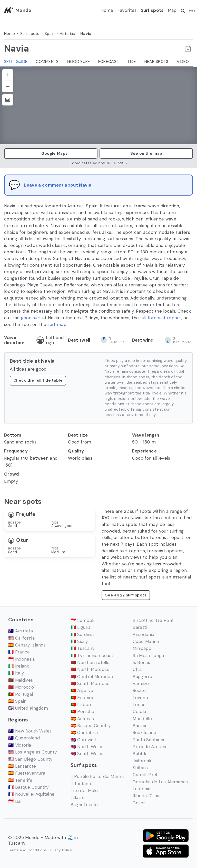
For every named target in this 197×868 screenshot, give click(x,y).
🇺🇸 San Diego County (31, 759)
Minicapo (142, 648)
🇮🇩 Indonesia (22, 659)
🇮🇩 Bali (15, 801)
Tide (132, 61)
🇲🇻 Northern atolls (90, 662)
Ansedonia (143, 634)
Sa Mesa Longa (148, 655)
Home (107, 10)
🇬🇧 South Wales (87, 754)
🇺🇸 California (21, 638)
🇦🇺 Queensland (24, 738)
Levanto (141, 698)
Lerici (138, 705)
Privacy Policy (60, 850)
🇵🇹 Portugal (21, 694)
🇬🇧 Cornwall (83, 740)
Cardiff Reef (145, 775)
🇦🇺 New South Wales (30, 731)
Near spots (156, 61)
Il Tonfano (81, 784)
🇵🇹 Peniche (82, 711)
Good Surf (78, 61)
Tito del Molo (84, 790)
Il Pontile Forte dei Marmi (97, 776)
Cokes (139, 803)
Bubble (140, 754)
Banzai (139, 726)
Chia (137, 669)
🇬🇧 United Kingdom (28, 708)
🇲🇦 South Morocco (90, 683)
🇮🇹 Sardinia (82, 634)
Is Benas (141, 662)
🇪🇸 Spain (17, 701)
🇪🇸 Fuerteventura (27, 773)
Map (172, 10)
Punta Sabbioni (148, 740)
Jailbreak (142, 761)
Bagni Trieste (84, 805)
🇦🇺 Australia (21, 631)
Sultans (140, 768)
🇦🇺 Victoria (20, 745)
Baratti (140, 627)
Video (183, 61)
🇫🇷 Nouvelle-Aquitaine (31, 794)
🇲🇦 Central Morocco (92, 677)
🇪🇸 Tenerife (20, 780)
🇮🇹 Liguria (81, 627)
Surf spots (152, 10)
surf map (57, 324)
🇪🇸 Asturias (82, 719)
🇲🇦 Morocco (21, 687)
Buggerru (142, 677)
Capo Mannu (146, 641)
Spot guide (16, 61)
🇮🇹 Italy (16, 673)
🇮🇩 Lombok (83, 620)
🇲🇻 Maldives (21, 680)
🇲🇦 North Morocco (90, 669)
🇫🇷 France (19, 652)
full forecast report (161, 318)
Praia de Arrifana (150, 747)
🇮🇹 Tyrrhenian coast (92, 655)
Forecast (109, 61)
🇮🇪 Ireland (19, 666)
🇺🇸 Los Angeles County (33, 752)
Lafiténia (141, 789)
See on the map (146, 153)
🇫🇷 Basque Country (28, 787)
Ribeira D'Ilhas (147, 796)
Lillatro (78, 797)
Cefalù (139, 711)
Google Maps (51, 153)
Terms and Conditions (27, 850)
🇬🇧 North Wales (87, 747)
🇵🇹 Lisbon (81, 705)
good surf (31, 318)
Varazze (141, 683)
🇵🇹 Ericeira (82, 698)
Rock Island (144, 732)
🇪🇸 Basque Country (91, 726)
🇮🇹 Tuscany (83, 648)
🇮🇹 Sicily (79, 641)
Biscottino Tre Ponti (154, 620)
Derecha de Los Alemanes (160, 782)
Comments (47, 61)
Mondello (142, 719)
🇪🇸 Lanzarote (22, 766)
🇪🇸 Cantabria (84, 732)
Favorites (127, 10)
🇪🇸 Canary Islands (27, 645)
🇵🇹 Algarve (82, 690)
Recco (139, 690)
